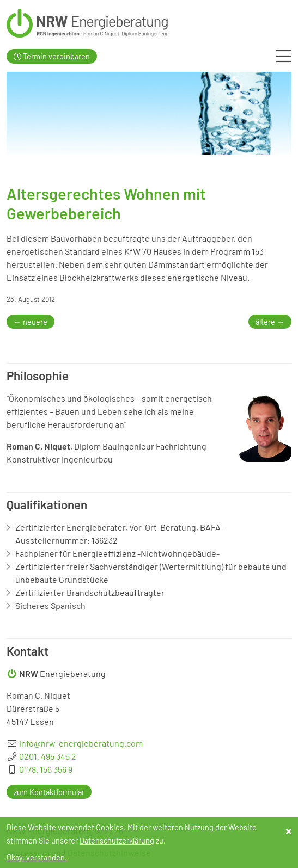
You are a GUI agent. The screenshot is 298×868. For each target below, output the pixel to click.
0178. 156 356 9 (46, 769)
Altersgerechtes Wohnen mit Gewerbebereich (106, 203)
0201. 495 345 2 (48, 756)
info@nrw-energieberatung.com (81, 743)
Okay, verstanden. (37, 857)
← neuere (31, 321)
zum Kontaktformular (49, 792)
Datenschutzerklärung (117, 841)
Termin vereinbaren (52, 56)
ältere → (270, 321)
